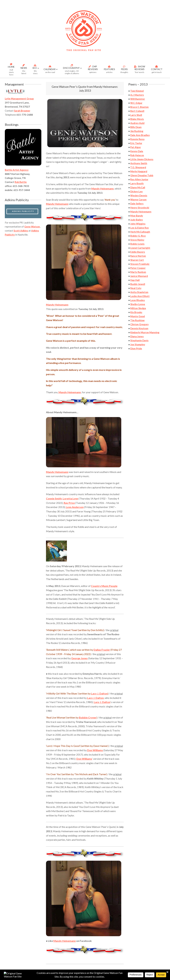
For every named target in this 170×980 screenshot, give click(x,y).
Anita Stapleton (139, 292)
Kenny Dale (137, 151)
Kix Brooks (136, 312)
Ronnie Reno (137, 139)
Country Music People (104, 586)
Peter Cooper (138, 268)
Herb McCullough (140, 232)
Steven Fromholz (140, 264)
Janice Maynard (139, 276)
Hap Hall (135, 280)
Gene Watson (32, 227)
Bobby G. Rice (138, 236)
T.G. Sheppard (138, 167)
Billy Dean (136, 127)
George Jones (79, 658)
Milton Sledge (138, 308)
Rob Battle (21, 182)
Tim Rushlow (137, 320)
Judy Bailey (137, 220)
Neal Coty (136, 288)
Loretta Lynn (70, 498)
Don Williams (95, 750)
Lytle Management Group (19, 99)
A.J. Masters (137, 95)
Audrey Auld (137, 123)
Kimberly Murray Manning (145, 332)
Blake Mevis (137, 119)
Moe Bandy (137, 216)
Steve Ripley (137, 240)
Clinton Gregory (139, 324)
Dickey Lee (136, 191)
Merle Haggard (139, 171)
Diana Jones (137, 336)
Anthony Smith (139, 163)
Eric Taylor (136, 143)
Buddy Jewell (138, 284)
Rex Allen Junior (139, 179)
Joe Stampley (138, 344)
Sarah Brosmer (22, 111)
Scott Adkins (21, 231)
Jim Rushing (137, 131)
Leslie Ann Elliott (140, 296)
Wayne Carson (138, 200)
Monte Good (138, 316)
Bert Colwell (137, 111)
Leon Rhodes (138, 300)
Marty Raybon (138, 272)
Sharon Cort (137, 260)
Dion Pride (136, 348)
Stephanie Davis (139, 340)
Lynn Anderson (75, 507)
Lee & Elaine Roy (140, 228)
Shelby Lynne (138, 304)
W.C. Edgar (136, 103)
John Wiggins (138, 224)
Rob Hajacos (137, 155)
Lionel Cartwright (140, 248)
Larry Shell (136, 115)
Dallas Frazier (102, 650)
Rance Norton (138, 256)
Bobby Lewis (137, 244)
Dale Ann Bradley (140, 135)
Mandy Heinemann (103, 188)
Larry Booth (137, 183)
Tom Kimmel (137, 91)
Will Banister (138, 99)
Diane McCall (138, 187)
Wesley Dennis (139, 195)
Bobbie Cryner (88, 717)
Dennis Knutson (139, 328)
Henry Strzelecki (140, 208)
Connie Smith (54, 498)
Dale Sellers (137, 204)
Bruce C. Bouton (139, 107)
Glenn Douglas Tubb (142, 175)
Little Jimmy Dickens (142, 159)
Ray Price (69, 503)
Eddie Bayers (138, 252)
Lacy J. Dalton (99, 693)
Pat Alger (136, 147)
